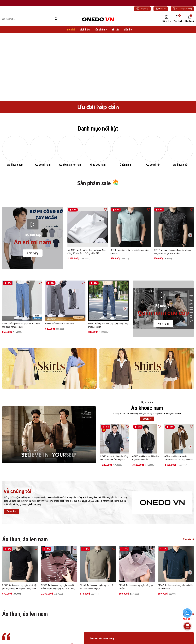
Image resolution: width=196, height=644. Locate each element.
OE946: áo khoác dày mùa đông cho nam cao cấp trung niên (114, 500)
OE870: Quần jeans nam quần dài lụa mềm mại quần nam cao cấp (21, 367)
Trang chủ (70, 32)
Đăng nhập (142, 11)
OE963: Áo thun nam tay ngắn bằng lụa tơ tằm (136, 629)
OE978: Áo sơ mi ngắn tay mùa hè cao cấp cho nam (130, 294)
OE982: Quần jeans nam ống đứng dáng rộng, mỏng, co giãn (108, 367)
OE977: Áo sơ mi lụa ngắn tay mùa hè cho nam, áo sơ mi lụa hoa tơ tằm (172, 294)
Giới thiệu (85, 32)
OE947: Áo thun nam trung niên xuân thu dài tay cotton (175, 629)
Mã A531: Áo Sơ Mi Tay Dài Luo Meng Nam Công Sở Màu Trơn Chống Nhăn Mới (87, 294)
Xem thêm (11, 553)
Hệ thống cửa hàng (182, 11)
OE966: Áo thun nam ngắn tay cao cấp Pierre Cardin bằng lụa (97, 629)
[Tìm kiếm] (56, 21)
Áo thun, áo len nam (25, 581)
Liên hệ (128, 32)
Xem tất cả (189, 581)
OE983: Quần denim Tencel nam (59, 366)
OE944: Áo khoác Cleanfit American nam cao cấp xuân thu (179, 500)
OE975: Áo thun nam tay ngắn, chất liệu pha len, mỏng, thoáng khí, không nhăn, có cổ (20, 629)
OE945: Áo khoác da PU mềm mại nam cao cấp (146, 500)
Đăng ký (161, 11)
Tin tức (116, 32)
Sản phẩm (100, 32)
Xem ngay (33, 295)
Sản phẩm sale (98, 225)
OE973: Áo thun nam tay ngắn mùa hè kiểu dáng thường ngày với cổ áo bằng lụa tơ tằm (58, 629)
